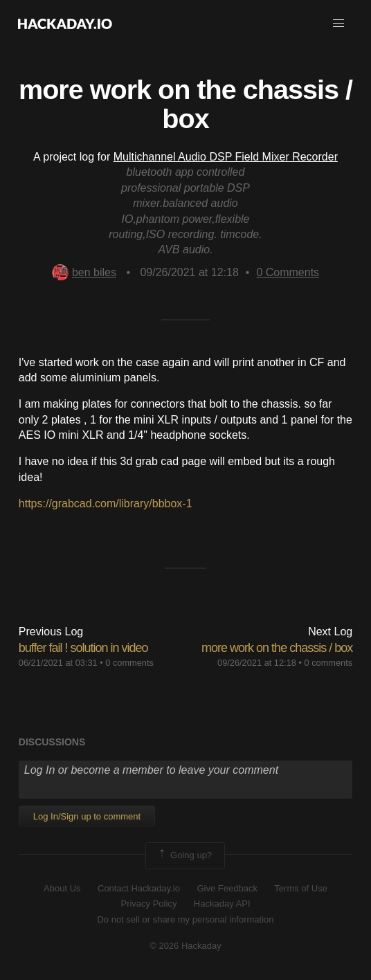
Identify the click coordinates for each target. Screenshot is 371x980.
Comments (288, 272)
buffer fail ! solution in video (83, 648)
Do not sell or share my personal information (185, 919)
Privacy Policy (148, 904)
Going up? (184, 855)
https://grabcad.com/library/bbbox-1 (106, 503)
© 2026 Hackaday (185, 946)
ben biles (84, 272)
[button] (338, 24)
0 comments (129, 663)
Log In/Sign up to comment (87, 816)
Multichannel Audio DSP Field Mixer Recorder (226, 157)
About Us (62, 888)
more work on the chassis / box (277, 648)
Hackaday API (222, 904)
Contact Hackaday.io (139, 888)
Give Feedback (227, 888)
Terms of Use (301, 888)
